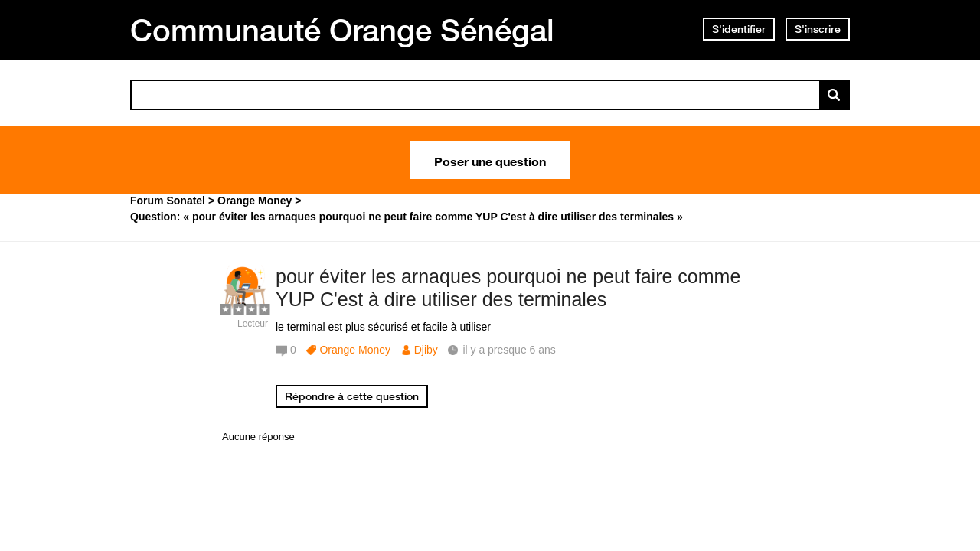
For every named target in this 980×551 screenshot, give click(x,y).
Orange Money (355, 350)
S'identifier (739, 29)
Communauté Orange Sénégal (342, 30)
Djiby (426, 350)
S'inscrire (818, 29)
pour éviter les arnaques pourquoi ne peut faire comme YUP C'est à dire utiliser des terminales (508, 288)
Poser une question (490, 160)
